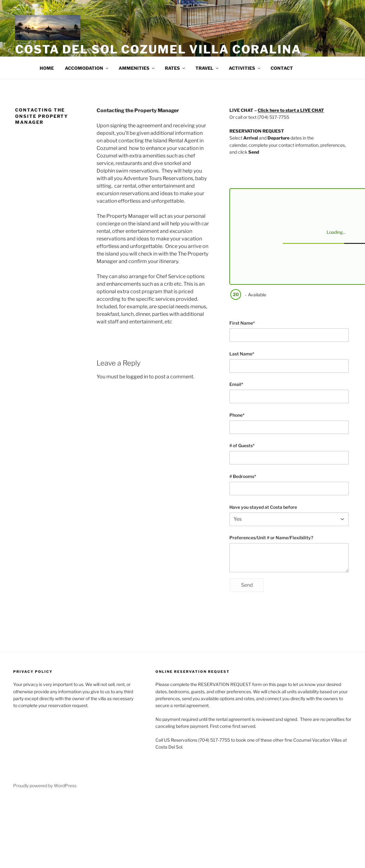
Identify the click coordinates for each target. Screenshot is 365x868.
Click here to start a (291, 110)
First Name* (242, 323)
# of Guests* (242, 445)
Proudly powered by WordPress (45, 786)
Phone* (237, 415)
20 (236, 294)
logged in (137, 377)
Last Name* (242, 354)
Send (247, 585)
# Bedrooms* (243, 476)
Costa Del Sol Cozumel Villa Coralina (158, 49)
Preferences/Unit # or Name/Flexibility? (271, 538)
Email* (236, 384)
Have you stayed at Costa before (263, 507)
